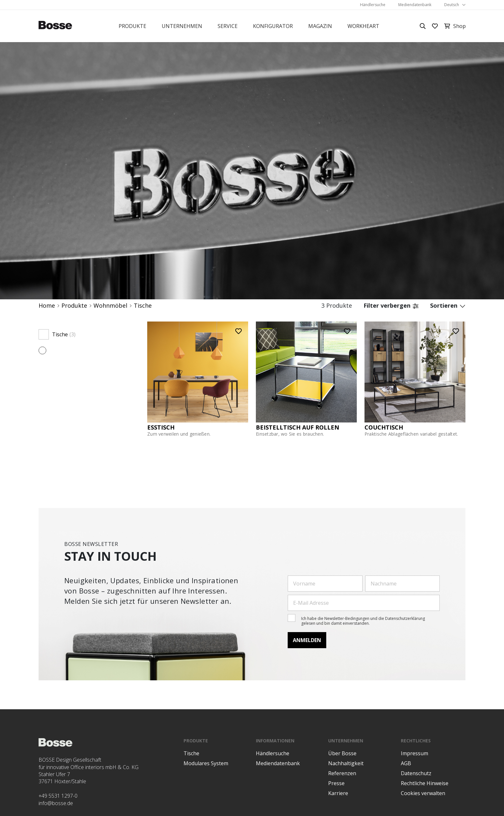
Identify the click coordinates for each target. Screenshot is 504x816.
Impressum (414, 753)
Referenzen (342, 773)
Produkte (132, 26)
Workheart (363, 26)
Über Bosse (342, 753)
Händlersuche (373, 5)
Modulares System (206, 763)
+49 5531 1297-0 (58, 796)
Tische (143, 306)
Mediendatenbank (415, 5)
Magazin (320, 26)
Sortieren (448, 306)
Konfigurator (273, 26)
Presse (336, 783)
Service (228, 26)
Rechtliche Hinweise (425, 783)
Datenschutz (416, 773)
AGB (406, 763)
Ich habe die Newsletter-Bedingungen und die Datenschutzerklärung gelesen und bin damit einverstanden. (363, 621)
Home (47, 306)
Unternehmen (182, 26)
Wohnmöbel (110, 306)
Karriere (338, 793)
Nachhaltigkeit (346, 763)
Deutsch (452, 5)
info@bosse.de (56, 803)
